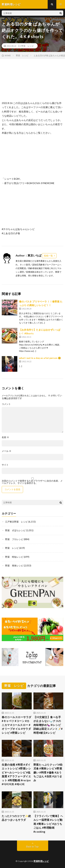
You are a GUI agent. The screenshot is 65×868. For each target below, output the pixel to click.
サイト (5, 465)
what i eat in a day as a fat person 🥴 (40, 358)
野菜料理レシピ (41, 861)
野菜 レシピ (28, 46)
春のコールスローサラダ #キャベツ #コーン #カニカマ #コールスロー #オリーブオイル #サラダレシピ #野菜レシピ (17, 725)
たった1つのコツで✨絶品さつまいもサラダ (16, 818)
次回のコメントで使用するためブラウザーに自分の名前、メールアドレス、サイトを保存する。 (32, 482)
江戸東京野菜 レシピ (16, 522)
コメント (6, 404)
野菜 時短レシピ (14, 557)
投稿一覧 (48, 256)
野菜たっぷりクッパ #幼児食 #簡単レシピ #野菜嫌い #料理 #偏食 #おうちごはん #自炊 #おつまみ (48, 772)
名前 (5, 437)
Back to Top (32, 847)
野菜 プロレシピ (14, 539)
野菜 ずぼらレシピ (15, 530)
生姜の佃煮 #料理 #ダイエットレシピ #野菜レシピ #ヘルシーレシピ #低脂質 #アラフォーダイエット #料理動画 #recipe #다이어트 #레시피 (16, 774)
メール (6, 451)
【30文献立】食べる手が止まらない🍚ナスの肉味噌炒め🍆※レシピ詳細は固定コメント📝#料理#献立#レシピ (48, 725)
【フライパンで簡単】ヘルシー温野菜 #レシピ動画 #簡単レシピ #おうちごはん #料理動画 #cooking (48, 824)
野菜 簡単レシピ (14, 566)
